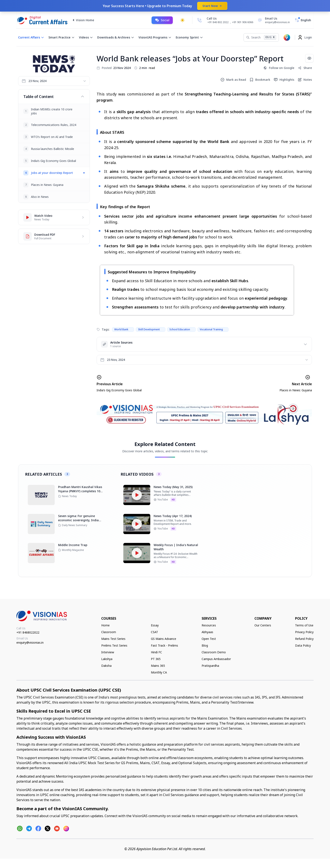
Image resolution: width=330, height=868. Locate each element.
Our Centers (263, 625)
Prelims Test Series (114, 645)
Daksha (106, 666)
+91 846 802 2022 (218, 22)
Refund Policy (304, 639)
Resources (209, 625)
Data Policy (303, 645)
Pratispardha (210, 666)
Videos (86, 37)
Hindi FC (156, 652)
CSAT (154, 632)
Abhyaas (207, 632)
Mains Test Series (113, 639)
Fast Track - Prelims (164, 645)
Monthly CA (159, 672)
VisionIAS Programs (155, 37)
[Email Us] (273, 20)
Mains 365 (158, 666)
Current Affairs (31, 37)
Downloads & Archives (116, 37)
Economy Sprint (189, 37)
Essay (155, 625)
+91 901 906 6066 (243, 22)
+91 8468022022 (28, 632)
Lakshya (107, 659)
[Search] (261, 37)
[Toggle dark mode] (182, 20)
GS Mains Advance (164, 639)
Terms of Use (304, 625)
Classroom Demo (214, 652)
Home (105, 625)
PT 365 (156, 659)
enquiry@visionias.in (30, 642)
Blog (205, 645)
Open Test (209, 639)
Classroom (109, 632)
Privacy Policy (304, 632)
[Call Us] (200, 20)
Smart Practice (62, 37)
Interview (108, 652)
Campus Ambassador (216, 659)
